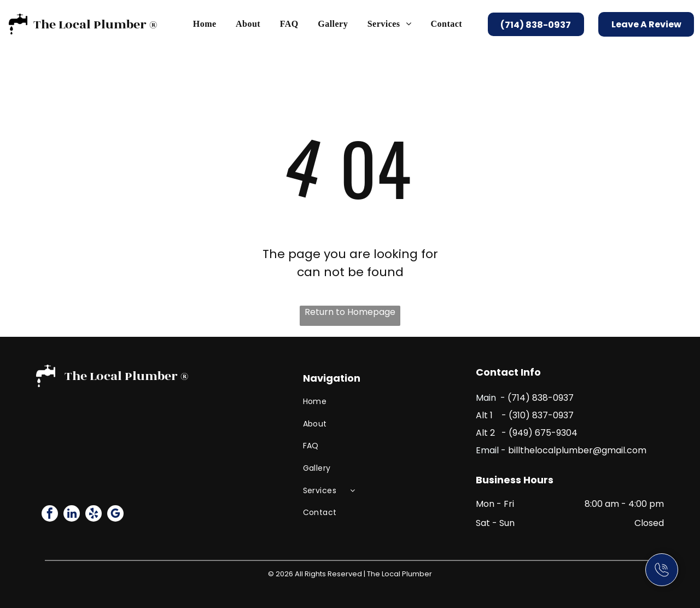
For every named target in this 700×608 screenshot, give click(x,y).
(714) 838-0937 (541, 398)
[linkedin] (72, 515)
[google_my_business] (115, 515)
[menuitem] (205, 24)
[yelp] (94, 515)
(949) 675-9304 (543, 433)
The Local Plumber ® (95, 25)
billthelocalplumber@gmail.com (577, 450)
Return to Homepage (350, 312)
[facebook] (50, 515)
